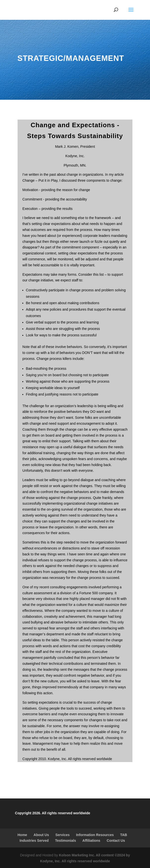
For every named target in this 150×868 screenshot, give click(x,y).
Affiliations (91, 841)
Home (22, 835)
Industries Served (34, 841)
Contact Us (116, 841)
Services (63, 835)
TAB (124, 835)
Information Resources (95, 835)
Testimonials (65, 841)
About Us (41, 835)
